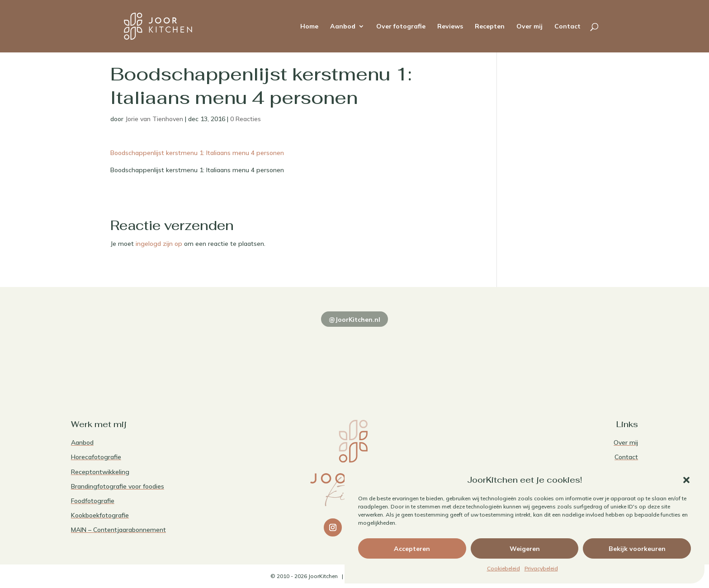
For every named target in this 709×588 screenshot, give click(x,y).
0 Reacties (246, 119)
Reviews (450, 27)
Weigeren (525, 549)
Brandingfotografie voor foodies (118, 486)
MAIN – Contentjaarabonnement (118, 530)
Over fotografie (401, 27)
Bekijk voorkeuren (637, 549)
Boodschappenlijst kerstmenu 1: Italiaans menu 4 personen (197, 153)
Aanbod (343, 27)
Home (309, 27)
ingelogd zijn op (159, 244)
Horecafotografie (96, 457)
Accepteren (412, 549)
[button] (686, 480)
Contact (567, 27)
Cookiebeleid (503, 568)
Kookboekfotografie (100, 515)
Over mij (529, 27)
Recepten (490, 27)
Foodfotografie (93, 501)
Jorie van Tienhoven (154, 119)
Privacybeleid (541, 568)
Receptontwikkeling (100, 472)
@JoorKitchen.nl (354, 320)
